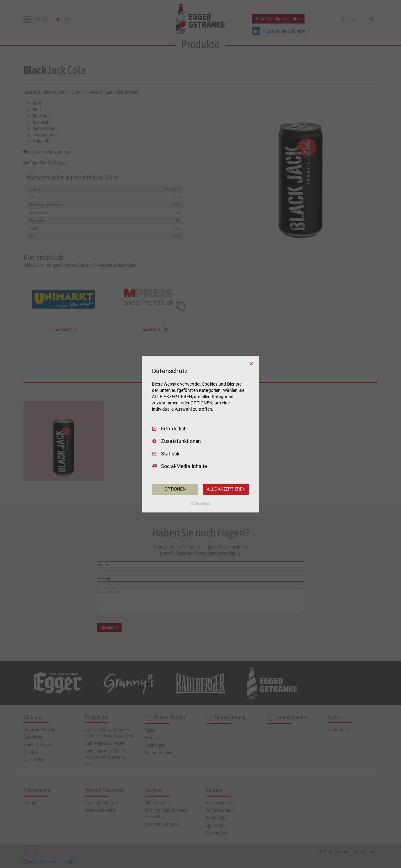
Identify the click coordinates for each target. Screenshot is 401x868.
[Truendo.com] (200, 504)
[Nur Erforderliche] (251, 363)
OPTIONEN (175, 489)
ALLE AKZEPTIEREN (226, 489)
